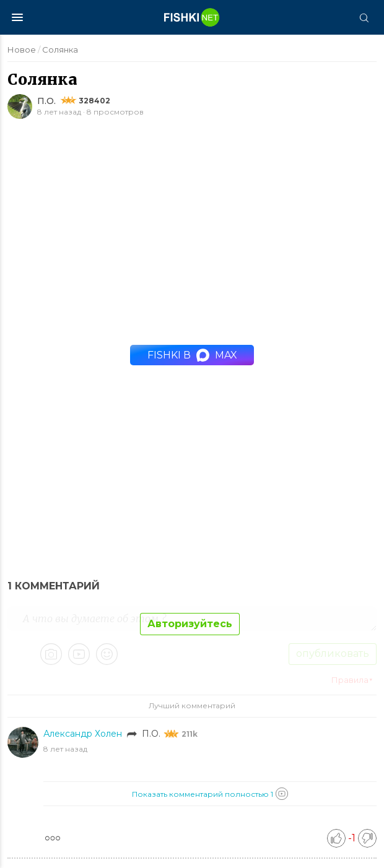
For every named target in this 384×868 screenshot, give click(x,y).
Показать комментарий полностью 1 (210, 794)
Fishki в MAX (192, 355)
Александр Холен (84, 734)
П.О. (46, 101)
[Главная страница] (192, 17)
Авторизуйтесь (190, 624)
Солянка (60, 50)
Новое (22, 50)
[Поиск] (364, 17)
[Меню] (17, 17)
